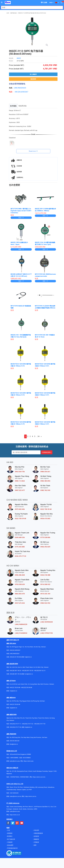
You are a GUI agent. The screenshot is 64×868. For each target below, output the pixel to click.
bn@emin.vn (14, 691)
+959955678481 (24, 777)
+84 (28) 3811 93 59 (27, 671)
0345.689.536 (20, 537)
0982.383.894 (45, 481)
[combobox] (31, 8)
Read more (32, 151)
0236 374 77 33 (20, 556)
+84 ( (16, 92)
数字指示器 (14, 13)
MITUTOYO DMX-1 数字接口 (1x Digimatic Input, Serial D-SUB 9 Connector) (21, 211)
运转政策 (36, 836)
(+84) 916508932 (21, 633)
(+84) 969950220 (47, 622)
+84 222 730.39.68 (15, 687)
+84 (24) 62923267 (15, 650)
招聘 (35, 845)
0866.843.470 (20, 594)
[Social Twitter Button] (13, 823)
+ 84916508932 (14, 758)
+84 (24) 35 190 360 (15, 657)
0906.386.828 (20, 575)
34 (38, 436)
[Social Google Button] (17, 823)
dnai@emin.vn (14, 744)
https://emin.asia (29, 761)
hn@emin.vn (28, 657)
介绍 (8, 830)
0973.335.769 (45, 594)
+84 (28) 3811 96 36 (15, 671)
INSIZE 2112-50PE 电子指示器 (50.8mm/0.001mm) (32, 13)
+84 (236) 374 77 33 (40, 724)
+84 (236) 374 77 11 (15, 724)
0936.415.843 (45, 519)
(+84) (16, 88)
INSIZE (19, 58)
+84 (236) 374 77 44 (15, 727)
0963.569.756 (20, 472)
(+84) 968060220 (21, 624)
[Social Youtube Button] (22, 823)
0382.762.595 (45, 490)
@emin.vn (14, 708)
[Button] (2, 2)
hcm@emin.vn (29, 674)
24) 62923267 (23, 92)
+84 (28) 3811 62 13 (40, 671)
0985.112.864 (20, 481)
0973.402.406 (20, 509)
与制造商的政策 (38, 833)
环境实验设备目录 (12, 848)
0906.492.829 (45, 547)
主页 (8, 13)
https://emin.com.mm (39, 777)
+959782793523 (15, 777)
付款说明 (36, 830)
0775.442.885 (20, 547)
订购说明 (10, 842)
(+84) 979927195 (47, 633)
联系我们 (10, 836)
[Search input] (31, 8)
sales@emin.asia (15, 761)
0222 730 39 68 (46, 509)
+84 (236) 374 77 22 (27, 724)
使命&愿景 (10, 845)
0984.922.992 (45, 603)
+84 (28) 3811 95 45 (15, 674)
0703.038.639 (20, 584)
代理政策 (36, 842)
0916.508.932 (45, 584)
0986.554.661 (45, 472)
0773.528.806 (45, 537)
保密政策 (10, 833)
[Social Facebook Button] (8, 823)
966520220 (22, 88)
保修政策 (36, 839)
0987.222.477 (20, 490)
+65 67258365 (26, 758)
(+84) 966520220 (14, 654)
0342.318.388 (45, 575)
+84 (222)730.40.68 (26, 687)
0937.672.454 (20, 603)
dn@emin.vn (29, 727)
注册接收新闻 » (47, 452)
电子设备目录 (11, 839)
